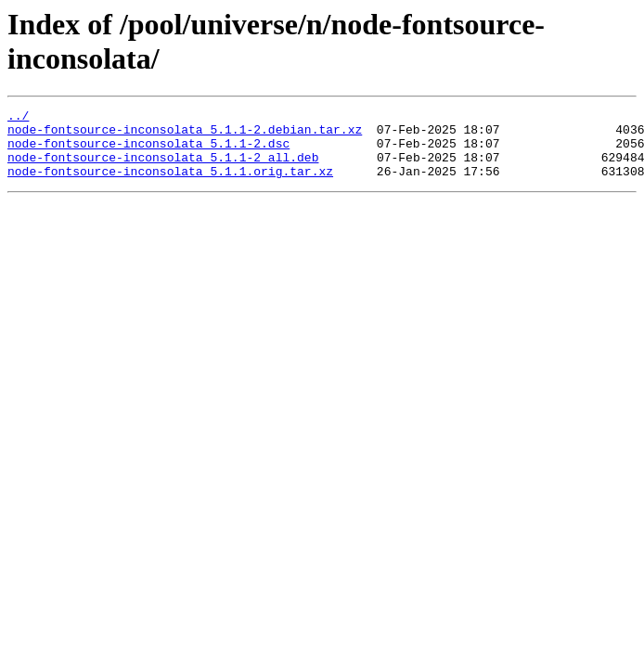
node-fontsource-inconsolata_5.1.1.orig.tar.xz (170, 185)
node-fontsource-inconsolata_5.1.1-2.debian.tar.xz (185, 135)
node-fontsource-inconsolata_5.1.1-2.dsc (148, 151)
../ (18, 118)
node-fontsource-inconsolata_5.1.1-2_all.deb (163, 168)
